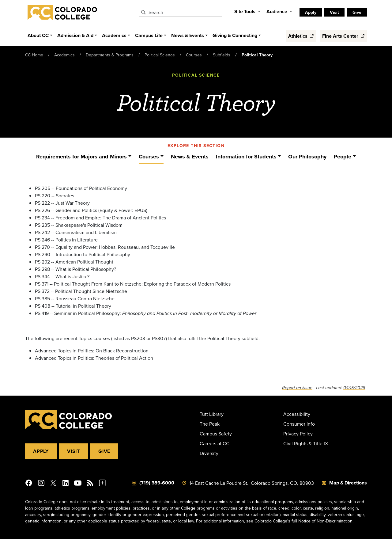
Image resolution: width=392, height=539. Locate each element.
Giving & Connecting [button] (235, 35)
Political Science (160, 55)
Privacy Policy (298, 434)
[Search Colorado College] (184, 12)
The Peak (210, 424)
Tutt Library (212, 414)
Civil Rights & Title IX (306, 443)
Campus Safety (216, 434)
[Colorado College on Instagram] (41, 484)
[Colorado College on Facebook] (29, 484)
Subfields (222, 55)
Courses (194, 55)
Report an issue (297, 388)
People (343, 157)
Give (357, 12)
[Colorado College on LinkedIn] (66, 484)
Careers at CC (215, 443)
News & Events (190, 157)
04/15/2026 (354, 388)
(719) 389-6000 (157, 483)
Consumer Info (299, 424)
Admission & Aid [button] (75, 35)
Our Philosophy (307, 157)
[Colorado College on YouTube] (78, 484)
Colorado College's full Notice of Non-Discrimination (303, 521)
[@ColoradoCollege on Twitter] (53, 484)
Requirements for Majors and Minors (81, 157)
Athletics (301, 36)
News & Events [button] (188, 35)
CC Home (34, 55)
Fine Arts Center (343, 36)
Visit (334, 12)
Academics (64, 55)
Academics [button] (114, 35)
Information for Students (246, 157)
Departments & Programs (110, 55)
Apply (311, 12)
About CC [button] (38, 35)
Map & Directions (348, 483)
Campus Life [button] (149, 35)
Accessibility (297, 414)
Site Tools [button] (245, 11)
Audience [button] (277, 11)
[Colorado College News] (90, 484)
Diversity (209, 453)
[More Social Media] (102, 484)
